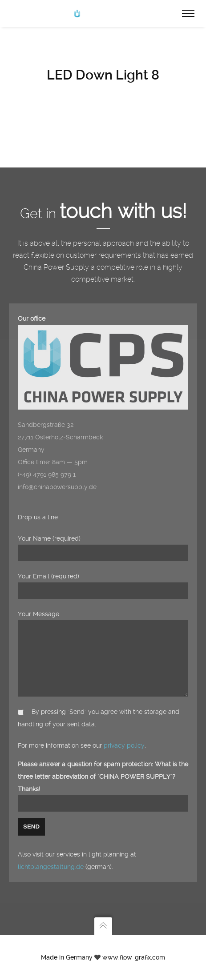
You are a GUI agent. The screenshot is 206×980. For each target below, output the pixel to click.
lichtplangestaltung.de (51, 867)
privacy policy (124, 745)
